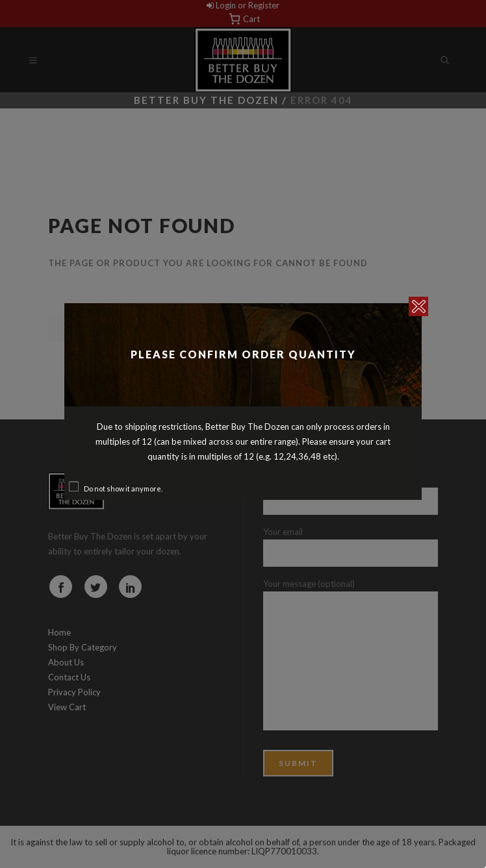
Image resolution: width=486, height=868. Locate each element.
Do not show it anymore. (123, 489)
